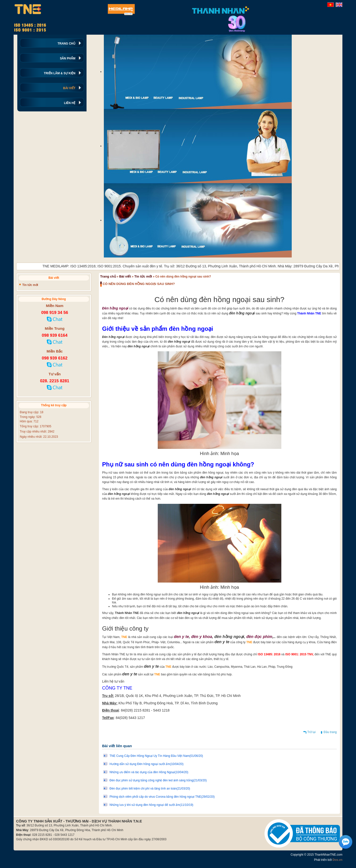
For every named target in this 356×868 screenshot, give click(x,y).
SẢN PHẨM (68, 58)
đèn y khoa (202, 637)
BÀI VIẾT (69, 88)
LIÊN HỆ (70, 103)
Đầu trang (330, 732)
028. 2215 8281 (55, 381)
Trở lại (311, 732)
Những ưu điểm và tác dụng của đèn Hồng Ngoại (149, 772)
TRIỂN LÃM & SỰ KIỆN (60, 73)
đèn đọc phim (259, 637)
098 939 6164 (55, 335)
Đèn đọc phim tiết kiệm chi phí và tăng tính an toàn (150, 789)
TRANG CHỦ (67, 44)
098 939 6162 (55, 358)
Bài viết (125, 276)
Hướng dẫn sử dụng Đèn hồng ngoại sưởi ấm (146, 764)
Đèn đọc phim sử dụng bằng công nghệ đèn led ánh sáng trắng (158, 780)
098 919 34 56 (55, 313)
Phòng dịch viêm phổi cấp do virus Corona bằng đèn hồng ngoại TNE (162, 797)
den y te (181, 637)
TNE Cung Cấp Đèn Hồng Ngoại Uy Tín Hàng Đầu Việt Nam (156, 756)
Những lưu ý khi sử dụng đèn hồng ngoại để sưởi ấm (151, 805)
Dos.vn (337, 860)
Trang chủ (108, 276)
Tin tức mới (143, 276)
